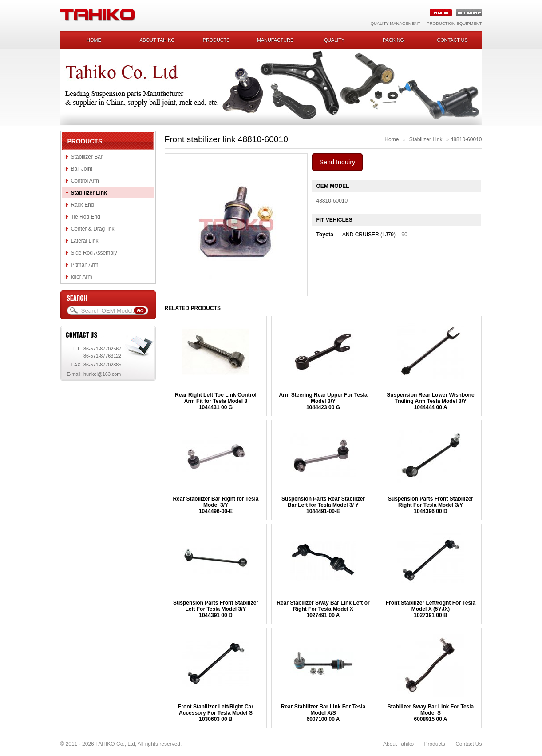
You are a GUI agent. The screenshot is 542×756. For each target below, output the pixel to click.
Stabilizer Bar (87, 157)
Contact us (452, 40)
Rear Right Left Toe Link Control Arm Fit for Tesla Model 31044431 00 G (216, 401)
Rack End (83, 205)
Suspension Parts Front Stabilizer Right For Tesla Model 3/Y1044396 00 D (431, 505)
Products (216, 40)
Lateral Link (85, 241)
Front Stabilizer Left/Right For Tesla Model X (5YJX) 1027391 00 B (431, 609)
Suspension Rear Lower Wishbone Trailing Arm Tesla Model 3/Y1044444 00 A (430, 401)
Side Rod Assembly (94, 253)
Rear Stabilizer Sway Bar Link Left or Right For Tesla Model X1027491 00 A (323, 609)
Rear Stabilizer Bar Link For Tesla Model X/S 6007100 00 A (323, 713)
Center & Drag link (93, 229)
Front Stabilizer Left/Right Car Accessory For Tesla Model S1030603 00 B (216, 713)
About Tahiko (157, 40)
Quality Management (396, 23)
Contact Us (469, 744)
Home (94, 40)
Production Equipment (454, 23)
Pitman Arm (85, 265)
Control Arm (85, 181)
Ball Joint (82, 169)
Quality (334, 40)
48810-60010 (466, 139)
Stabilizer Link (89, 193)
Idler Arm (82, 277)
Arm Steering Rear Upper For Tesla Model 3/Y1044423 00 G (323, 401)
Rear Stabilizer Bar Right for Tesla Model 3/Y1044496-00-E (216, 505)
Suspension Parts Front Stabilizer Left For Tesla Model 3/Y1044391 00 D (216, 609)
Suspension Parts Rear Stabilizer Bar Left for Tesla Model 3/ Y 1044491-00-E (323, 505)
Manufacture (275, 40)
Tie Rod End (86, 217)
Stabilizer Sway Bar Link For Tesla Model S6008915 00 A (431, 713)
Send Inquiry (338, 162)
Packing (393, 40)
